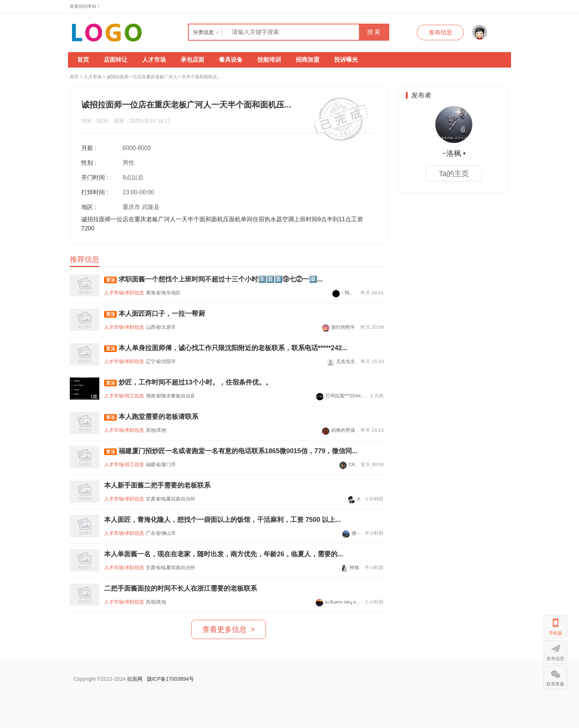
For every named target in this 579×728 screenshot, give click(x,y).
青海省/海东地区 (163, 293)
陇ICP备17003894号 (171, 679)
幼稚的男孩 (339, 430)
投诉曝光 (346, 60)
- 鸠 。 (344, 293)
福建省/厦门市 (161, 464)
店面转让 (116, 60)
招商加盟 (308, 60)
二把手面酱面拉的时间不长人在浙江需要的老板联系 (181, 588)
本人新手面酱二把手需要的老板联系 (157, 485)
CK (347, 464)
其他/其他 (156, 430)
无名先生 (341, 361)
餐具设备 (231, 60)
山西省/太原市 (161, 327)
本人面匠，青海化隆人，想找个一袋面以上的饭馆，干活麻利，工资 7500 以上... (222, 520)
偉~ (351, 533)
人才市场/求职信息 (124, 293)
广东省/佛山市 (161, 533)
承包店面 (192, 60)
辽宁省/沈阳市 (161, 361)
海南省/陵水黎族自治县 (171, 396)
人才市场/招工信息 (124, 396)
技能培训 (269, 60)
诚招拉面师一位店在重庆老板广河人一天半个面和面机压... (164, 77)
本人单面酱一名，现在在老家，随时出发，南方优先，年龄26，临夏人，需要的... (224, 554)
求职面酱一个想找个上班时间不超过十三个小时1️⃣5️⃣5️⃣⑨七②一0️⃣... (213, 279)
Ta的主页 (454, 174)
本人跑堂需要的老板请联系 (151, 417)
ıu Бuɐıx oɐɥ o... (338, 602)
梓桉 (350, 568)
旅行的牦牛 (339, 327)
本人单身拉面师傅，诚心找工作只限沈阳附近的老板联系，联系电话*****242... (226, 348)
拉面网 (135, 679)
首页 (83, 60)
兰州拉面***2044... (340, 396)
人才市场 (154, 60)
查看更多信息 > (229, 629)
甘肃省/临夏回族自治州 (171, 499)
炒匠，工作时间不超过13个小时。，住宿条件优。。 (188, 382)
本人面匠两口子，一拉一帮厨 (155, 314)
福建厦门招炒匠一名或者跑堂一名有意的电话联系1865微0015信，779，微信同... (231, 451)
